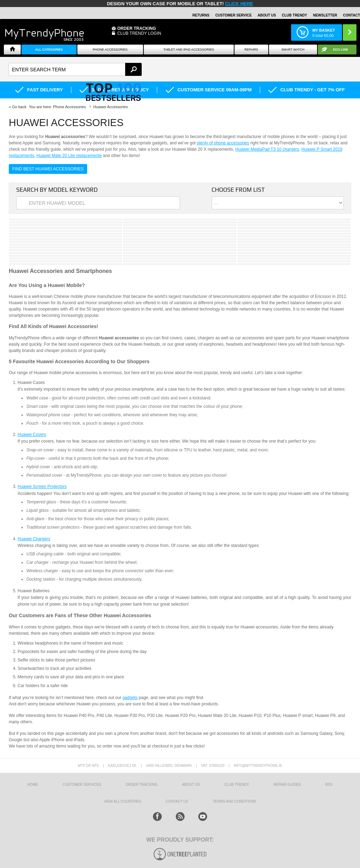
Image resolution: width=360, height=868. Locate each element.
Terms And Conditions (234, 801)
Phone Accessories (110, 50)
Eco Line (341, 50)
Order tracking (142, 785)
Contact (352, 15)
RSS (329, 785)
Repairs (251, 50)
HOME (33, 785)
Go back (19, 107)
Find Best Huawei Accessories (48, 169)
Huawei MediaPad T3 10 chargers (267, 149)
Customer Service (233, 15)
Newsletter (325, 15)
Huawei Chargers (34, 539)
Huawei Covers (32, 435)
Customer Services (82, 785)
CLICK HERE (239, 4)
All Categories (49, 50)
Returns (201, 15)
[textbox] (75, 69)
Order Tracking (136, 28)
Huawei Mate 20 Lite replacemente (69, 156)
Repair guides (287, 785)
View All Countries (123, 801)
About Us (267, 15)
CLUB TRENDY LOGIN (139, 33)
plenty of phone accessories (223, 143)
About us (191, 785)
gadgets (130, 698)
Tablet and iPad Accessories (189, 50)
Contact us (177, 801)
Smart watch (293, 50)
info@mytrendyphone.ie (258, 766)
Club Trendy (295, 15)
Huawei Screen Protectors (42, 487)
